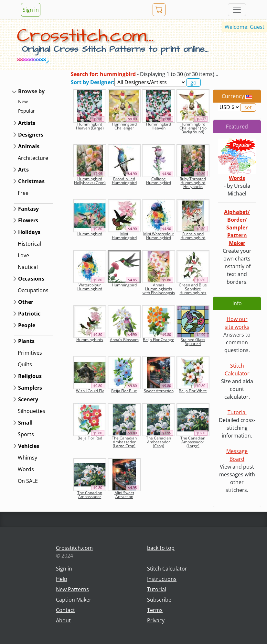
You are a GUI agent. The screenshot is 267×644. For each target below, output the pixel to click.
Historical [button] (29, 244)
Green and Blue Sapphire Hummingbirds (193, 289)
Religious (30, 376)
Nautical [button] (28, 267)
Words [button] (26, 469)
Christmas (31, 181)
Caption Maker (74, 600)
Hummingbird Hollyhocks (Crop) (90, 181)
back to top (161, 548)
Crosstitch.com (74, 548)
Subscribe (159, 600)
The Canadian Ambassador (90, 495)
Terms (155, 610)
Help (62, 579)
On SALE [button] (28, 481)
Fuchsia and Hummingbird (193, 236)
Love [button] (23, 255)
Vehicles (29, 446)
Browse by (31, 91)
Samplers (30, 388)
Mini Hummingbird (124, 236)
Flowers (28, 220)
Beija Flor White (193, 391)
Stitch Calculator (167, 569)
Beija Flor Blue (124, 391)
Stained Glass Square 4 (193, 342)
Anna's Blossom (124, 340)
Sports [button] (26, 434)
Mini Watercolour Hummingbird (159, 236)
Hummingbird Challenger (124, 126)
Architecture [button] (33, 158)
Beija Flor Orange (159, 340)
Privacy (156, 620)
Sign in (31, 10)
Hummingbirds (90, 340)
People (27, 325)
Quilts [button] (25, 364)
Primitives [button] (30, 353)
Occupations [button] (33, 290)
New (23, 101)
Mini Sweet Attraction (124, 495)
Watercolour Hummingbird (90, 287)
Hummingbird (90, 234)
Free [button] (23, 193)
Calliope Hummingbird (159, 181)
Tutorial (237, 412)
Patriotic (29, 314)
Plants (26, 341)
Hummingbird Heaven (159, 126)
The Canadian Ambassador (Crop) (159, 442)
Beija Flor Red (90, 438)
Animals (29, 146)
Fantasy (28, 209)
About (63, 620)
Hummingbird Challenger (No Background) (193, 128)
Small (25, 423)
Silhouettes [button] (32, 411)
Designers (31, 135)
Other (26, 302)
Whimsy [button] (27, 458)
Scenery (28, 399)
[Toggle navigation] (237, 10)
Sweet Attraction (159, 391)
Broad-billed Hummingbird (124, 181)
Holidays (29, 232)
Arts (23, 170)
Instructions (162, 579)
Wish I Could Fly (90, 391)
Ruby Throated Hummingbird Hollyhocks (193, 183)
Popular (27, 111)
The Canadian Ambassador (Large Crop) (124, 442)
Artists (27, 123)
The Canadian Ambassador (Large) (193, 442)
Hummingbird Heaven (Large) (90, 126)
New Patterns (72, 589)
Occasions (31, 279)
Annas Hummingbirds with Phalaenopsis (159, 289)
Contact (65, 610)
